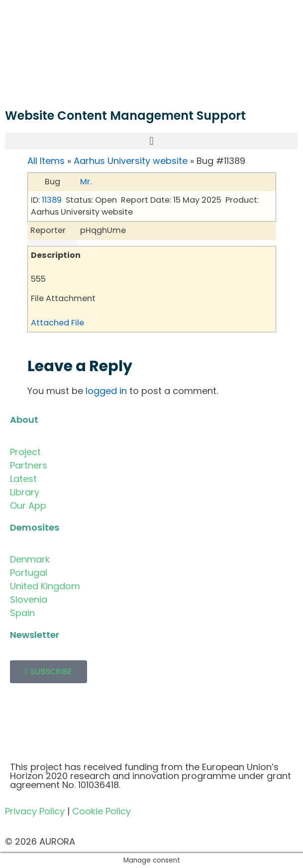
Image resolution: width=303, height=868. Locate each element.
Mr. (86, 182)
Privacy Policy (35, 811)
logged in (106, 391)
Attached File (57, 323)
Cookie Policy (101, 811)
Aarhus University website (131, 161)
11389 (52, 200)
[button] (151, 141)
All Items (46, 161)
